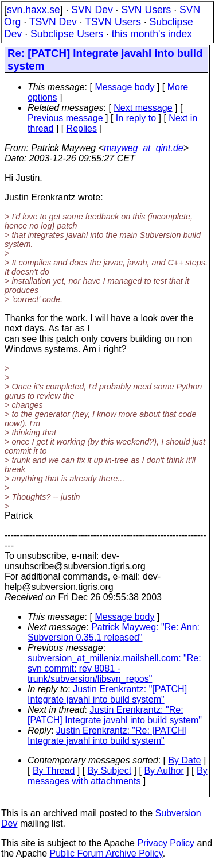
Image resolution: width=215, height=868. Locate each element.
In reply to (136, 118)
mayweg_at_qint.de (144, 148)
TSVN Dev (53, 22)
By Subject (110, 771)
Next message (143, 108)
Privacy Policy (166, 843)
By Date (184, 760)
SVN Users (146, 10)
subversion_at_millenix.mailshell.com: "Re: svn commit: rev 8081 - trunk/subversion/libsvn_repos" (114, 668)
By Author (164, 771)
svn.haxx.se (34, 10)
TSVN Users (113, 22)
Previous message (65, 118)
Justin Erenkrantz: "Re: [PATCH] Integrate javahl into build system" (115, 715)
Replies (82, 128)
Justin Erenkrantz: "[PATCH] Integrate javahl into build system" (107, 694)
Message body (124, 87)
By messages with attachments (118, 776)
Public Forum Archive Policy (106, 853)
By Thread (54, 771)
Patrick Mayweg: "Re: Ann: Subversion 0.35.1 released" (114, 632)
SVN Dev (92, 10)
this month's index (152, 34)
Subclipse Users (67, 34)
